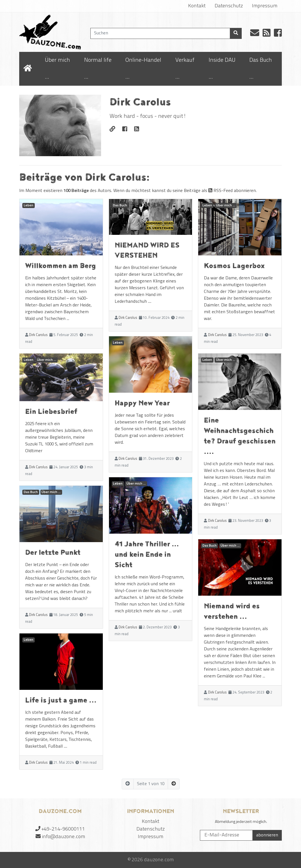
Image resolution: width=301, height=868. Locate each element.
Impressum (265, 6)
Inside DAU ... (222, 69)
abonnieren (267, 835)
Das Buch (31, 492)
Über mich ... (57, 69)
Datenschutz (229, 6)
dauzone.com (159, 860)
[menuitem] (60, 69)
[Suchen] (160, 33)
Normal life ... (98, 69)
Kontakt (197, 6)
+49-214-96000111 (63, 829)
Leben (29, 206)
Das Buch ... (261, 69)
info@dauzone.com (63, 837)
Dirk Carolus (38, 335)
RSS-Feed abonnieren (232, 191)
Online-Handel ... (143, 69)
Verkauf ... (185, 69)
